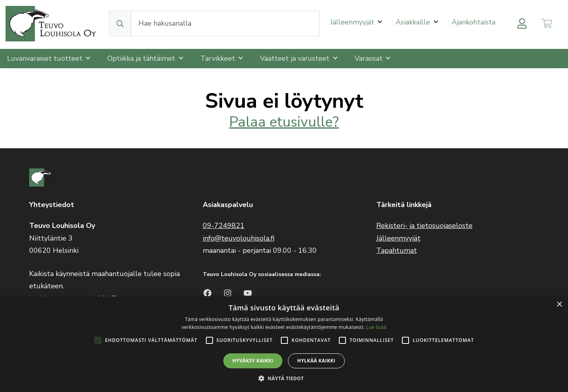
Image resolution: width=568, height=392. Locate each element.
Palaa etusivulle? (284, 122)
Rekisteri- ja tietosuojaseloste (424, 226)
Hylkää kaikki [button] (316, 361)
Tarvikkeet (219, 58)
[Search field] (225, 23)
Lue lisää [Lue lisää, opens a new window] (376, 327)
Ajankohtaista (474, 22)
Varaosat (370, 58)
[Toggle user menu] (522, 23)
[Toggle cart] (547, 23)
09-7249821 (224, 226)
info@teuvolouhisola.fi (239, 238)
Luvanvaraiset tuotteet (46, 58)
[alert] (284, 344)
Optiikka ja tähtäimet (142, 58)
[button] (284, 378)
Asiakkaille (414, 22)
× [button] (559, 305)
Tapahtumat (397, 250)
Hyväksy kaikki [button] (253, 361)
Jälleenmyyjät (353, 22)
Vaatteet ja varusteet (296, 58)
